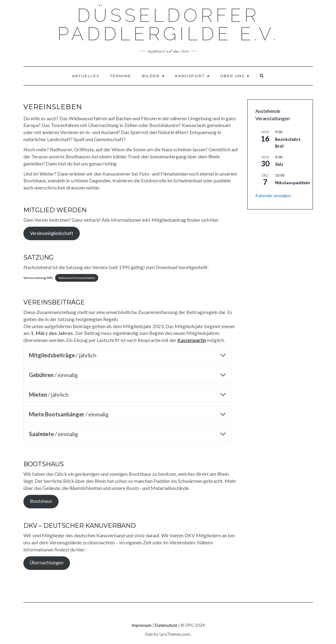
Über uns (235, 76)
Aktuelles (86, 76)
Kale (149, 634)
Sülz (279, 164)
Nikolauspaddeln (292, 183)
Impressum (142, 625)
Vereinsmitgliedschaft (52, 233)
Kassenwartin (192, 340)
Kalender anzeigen (273, 195)
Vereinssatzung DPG (38, 278)
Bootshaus (41, 501)
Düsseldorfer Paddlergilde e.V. (168, 25)
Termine (121, 76)
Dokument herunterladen (77, 278)
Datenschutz (166, 625)
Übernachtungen (47, 563)
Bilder (153, 76)
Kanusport (192, 76)
